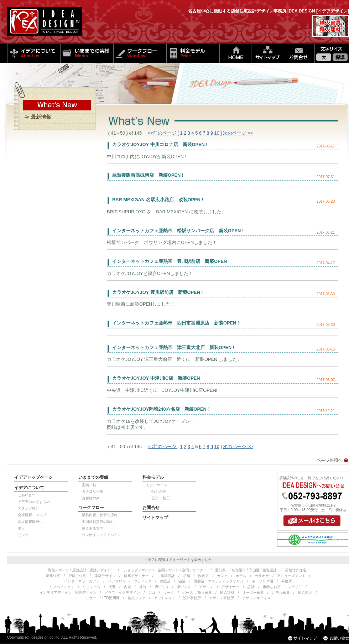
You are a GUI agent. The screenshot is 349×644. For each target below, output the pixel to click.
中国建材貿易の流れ (98, 522)
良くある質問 (93, 528)
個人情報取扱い (30, 522)
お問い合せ (299, 54)
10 (217, 133)
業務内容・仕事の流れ (100, 515)
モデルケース (157, 485)
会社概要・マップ (32, 515)
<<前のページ (163, 133)
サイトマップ (267, 54)
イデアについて (34, 54)
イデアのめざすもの (34, 502)
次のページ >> (238, 133)
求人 (21, 528)
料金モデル (193, 54)
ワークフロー (140, 54)
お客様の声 (91, 498)
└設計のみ (156, 491)
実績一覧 (89, 485)
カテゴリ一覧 (93, 491)
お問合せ (151, 508)
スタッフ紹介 (28, 508)
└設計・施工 (158, 498)
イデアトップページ (33, 477)
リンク (23, 535)
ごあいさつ (27, 495)
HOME (235, 54)
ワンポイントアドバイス (101, 535)
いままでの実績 (87, 54)
